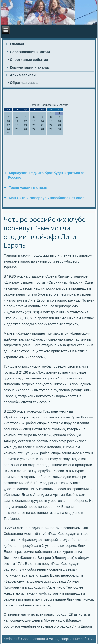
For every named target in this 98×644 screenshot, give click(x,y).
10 (8, 121)
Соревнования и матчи (30, 52)
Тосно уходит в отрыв (28, 188)
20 (34, 125)
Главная (17, 44)
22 (51, 125)
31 (8, 133)
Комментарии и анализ (30, 68)
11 (17, 121)
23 (59, 125)
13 (34, 121)
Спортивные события (29, 60)
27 (34, 129)
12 (25, 121)
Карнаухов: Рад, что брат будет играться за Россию (46, 175)
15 (51, 121)
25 (17, 129)
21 (42, 125)
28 (42, 129)
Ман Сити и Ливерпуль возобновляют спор (47, 198)
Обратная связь (24, 83)
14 (42, 121)
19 (25, 125)
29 (51, 129)
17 (8, 125)
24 (8, 129)
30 (59, 129)
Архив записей (23, 75)
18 (17, 125)
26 (25, 129)
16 (59, 121)
